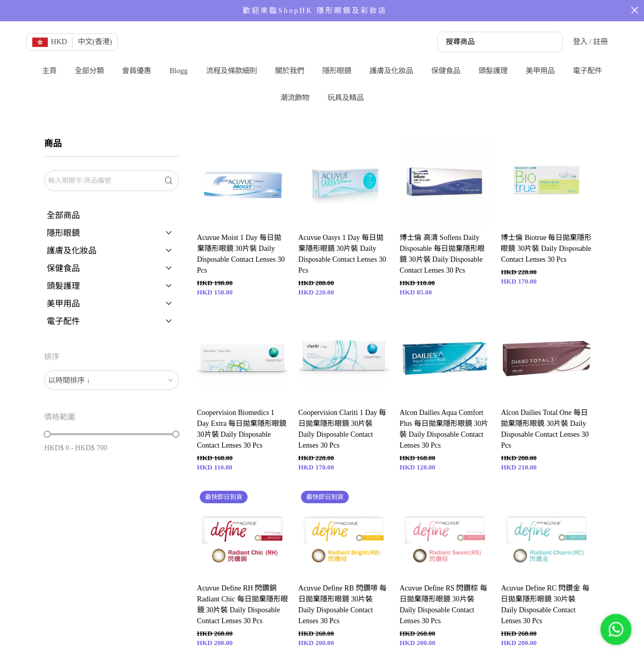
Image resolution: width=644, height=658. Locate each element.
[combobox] (111, 380)
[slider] (47, 434)
